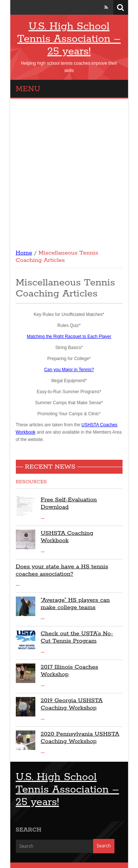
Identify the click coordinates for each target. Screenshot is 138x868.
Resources (31, 482)
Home (24, 253)
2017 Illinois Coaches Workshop (70, 671)
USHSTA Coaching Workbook (67, 537)
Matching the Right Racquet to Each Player (69, 337)
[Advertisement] (69, 171)
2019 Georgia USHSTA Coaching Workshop (72, 704)
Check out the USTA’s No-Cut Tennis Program (77, 637)
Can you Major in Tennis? (69, 370)
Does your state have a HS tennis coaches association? (62, 570)
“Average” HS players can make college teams (75, 604)
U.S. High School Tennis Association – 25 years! (69, 39)
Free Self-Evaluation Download (69, 503)
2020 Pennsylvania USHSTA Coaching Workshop (80, 738)
